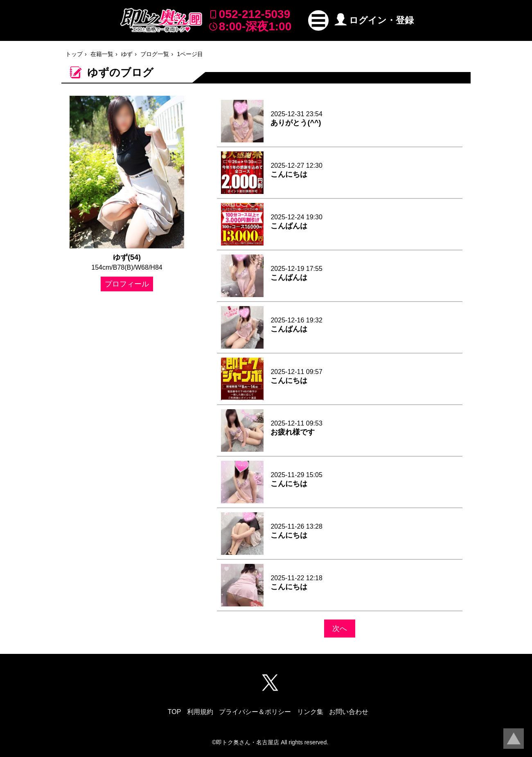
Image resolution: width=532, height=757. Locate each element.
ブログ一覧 (155, 54)
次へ (340, 629)
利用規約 (200, 712)
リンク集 (310, 712)
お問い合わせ (349, 712)
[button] (318, 20)
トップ (74, 54)
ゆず (127, 54)
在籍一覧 (102, 54)
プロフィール (127, 284)
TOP (175, 712)
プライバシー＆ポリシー (255, 712)
